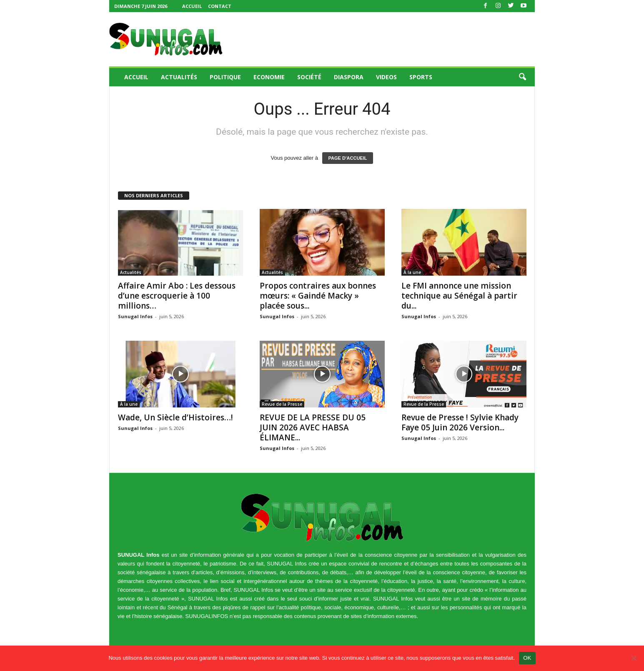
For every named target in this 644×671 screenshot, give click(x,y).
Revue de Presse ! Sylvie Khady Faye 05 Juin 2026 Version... (460, 422)
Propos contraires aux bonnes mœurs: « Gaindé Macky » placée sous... (318, 296)
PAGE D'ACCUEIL (348, 158)
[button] (522, 77)
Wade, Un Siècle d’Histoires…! (175, 417)
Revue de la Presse (282, 404)
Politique (225, 77)
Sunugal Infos (135, 316)
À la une (412, 272)
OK (527, 658)
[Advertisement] (383, 39)
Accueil (192, 6)
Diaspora (349, 77)
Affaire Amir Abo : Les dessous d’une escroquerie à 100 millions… (177, 296)
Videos (386, 77)
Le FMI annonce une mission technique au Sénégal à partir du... (459, 296)
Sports (421, 77)
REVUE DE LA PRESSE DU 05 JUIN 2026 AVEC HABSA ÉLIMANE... (313, 427)
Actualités (179, 77)
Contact (220, 6)
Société (309, 77)
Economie (269, 77)
